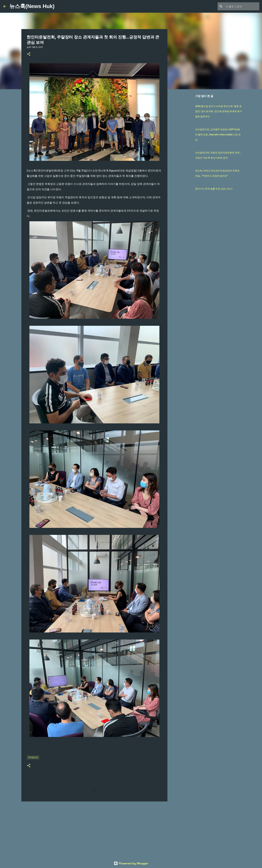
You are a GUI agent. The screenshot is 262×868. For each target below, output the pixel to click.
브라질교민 (33, 757)
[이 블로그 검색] (242, 6)
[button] (29, 54)
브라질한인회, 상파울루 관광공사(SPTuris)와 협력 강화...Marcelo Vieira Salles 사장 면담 (218, 135)
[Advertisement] (94, 830)
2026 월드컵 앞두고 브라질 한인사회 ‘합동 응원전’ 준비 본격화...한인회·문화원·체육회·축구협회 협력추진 (219, 111)
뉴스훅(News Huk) (32, 6)
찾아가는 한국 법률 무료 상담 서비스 (214, 189)
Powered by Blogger (131, 863)
